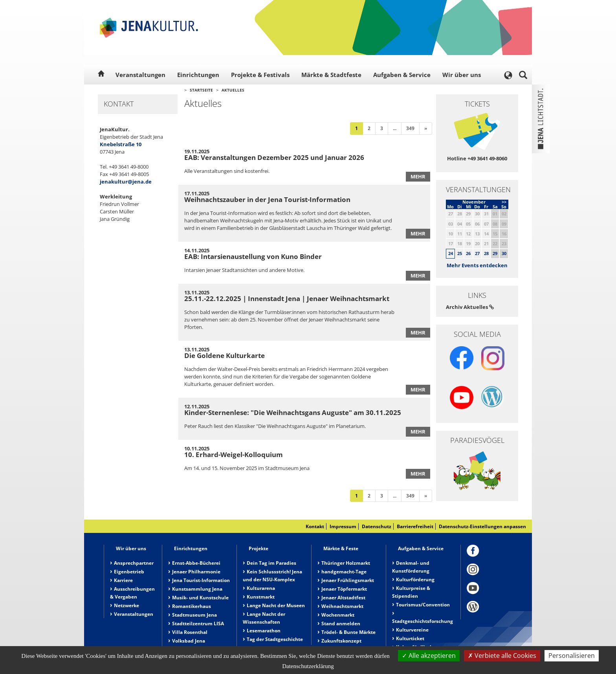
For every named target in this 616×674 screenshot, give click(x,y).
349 (410, 128)
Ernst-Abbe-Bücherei (196, 563)
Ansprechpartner (134, 563)
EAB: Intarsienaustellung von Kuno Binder (253, 256)
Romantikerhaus (192, 606)
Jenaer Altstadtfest (343, 598)
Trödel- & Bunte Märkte (348, 632)
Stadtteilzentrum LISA (198, 623)
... (395, 128)
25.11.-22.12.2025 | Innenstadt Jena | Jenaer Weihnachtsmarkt (287, 298)
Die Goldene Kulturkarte (225, 355)
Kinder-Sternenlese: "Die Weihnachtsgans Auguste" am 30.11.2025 (293, 412)
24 (451, 253)
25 (460, 253)
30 (504, 253)
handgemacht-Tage (344, 572)
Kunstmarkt (261, 597)
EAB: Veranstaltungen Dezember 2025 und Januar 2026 (274, 157)
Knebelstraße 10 (121, 144)
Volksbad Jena (189, 641)
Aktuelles (233, 90)
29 (495, 253)
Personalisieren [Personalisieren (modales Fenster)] (572, 656)
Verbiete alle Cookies (502, 656)
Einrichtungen (198, 75)
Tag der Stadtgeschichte (275, 639)
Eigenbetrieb (129, 572)
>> (504, 202)
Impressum (343, 526)
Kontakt (315, 526)
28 (486, 253)
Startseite (201, 90)
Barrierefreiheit (415, 526)
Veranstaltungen (140, 75)
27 (477, 253)
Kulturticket (410, 638)
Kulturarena (261, 588)
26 (468, 253)
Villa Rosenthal (190, 632)
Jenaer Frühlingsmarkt (348, 580)
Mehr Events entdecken (477, 265)
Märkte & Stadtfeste (331, 75)
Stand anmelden (341, 623)
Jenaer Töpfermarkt (344, 589)
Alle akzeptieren (429, 656)
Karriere (123, 580)
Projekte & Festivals (260, 75)
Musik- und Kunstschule (200, 598)
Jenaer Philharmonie (196, 572)
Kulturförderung (415, 579)
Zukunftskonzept (341, 641)
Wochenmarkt (338, 615)
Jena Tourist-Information (201, 580)
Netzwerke (126, 605)
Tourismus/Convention (423, 605)
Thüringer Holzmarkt (346, 563)
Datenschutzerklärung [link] (308, 666)
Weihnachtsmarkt (342, 606)
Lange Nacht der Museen (276, 605)
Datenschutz (377, 526)
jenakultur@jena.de (126, 182)
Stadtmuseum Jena (194, 615)
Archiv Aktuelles (470, 307)
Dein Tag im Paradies (271, 563)
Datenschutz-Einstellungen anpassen (482, 526)
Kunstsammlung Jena (197, 589)
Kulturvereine (412, 630)
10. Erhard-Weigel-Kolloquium (234, 455)
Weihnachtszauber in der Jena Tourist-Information (267, 199)
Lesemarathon (264, 631)
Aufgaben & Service (402, 75)
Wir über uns (462, 75)
